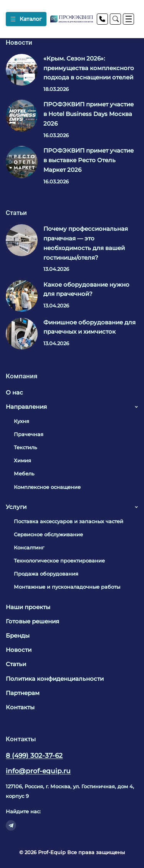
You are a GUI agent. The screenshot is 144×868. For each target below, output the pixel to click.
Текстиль (25, 447)
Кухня (22, 421)
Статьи (16, 664)
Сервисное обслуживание (48, 534)
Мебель (24, 473)
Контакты (20, 707)
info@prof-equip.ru (38, 771)
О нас (14, 392)
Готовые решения (32, 621)
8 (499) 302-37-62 (34, 756)
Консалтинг (29, 547)
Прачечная (29, 434)
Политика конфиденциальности (55, 679)
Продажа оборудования (46, 574)
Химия (22, 460)
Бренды (18, 635)
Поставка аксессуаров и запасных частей (69, 521)
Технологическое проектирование (59, 561)
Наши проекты (28, 607)
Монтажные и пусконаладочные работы (67, 587)
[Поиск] (115, 19)
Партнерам (23, 693)
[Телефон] (102, 19)
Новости (19, 650)
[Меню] (128, 19)
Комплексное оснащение (47, 487)
